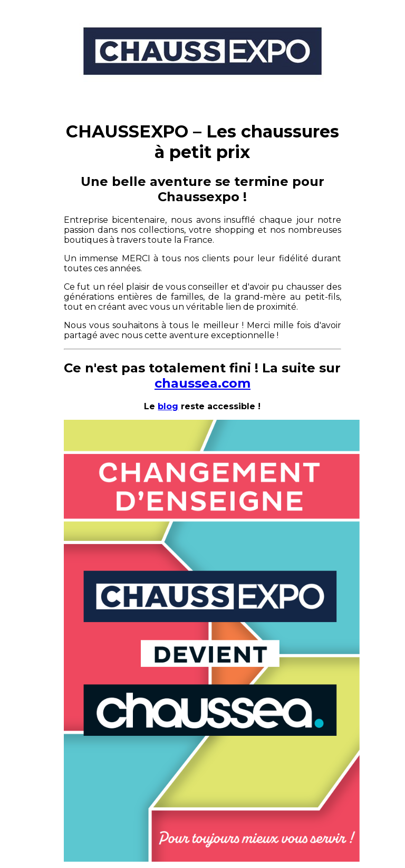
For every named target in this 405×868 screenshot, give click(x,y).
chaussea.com (202, 383)
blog (168, 406)
